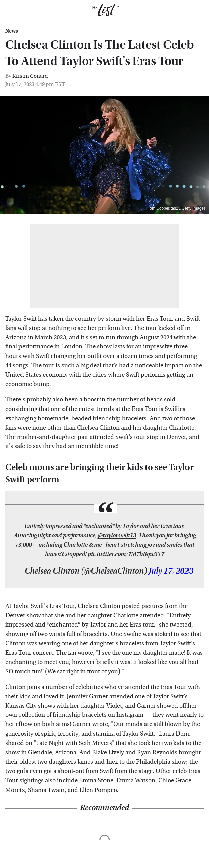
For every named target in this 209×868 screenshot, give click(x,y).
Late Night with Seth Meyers (74, 743)
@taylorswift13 (117, 535)
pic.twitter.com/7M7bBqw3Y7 (126, 554)
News (12, 31)
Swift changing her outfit (69, 356)
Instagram (130, 715)
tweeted (180, 625)
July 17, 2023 (171, 571)
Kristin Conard (30, 76)
